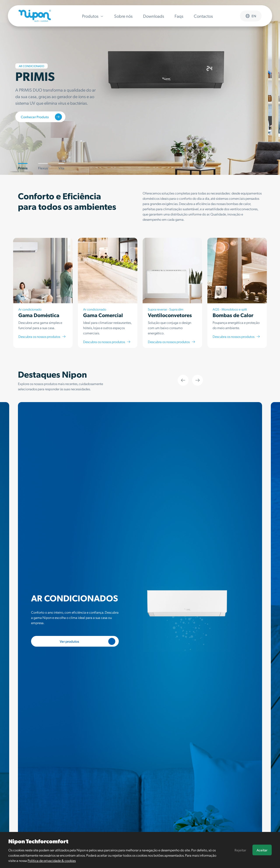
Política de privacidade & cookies (52, 860)
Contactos (203, 16)
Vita (61, 167)
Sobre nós (123, 16)
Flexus (43, 167)
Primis (23, 167)
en (251, 16)
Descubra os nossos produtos (42, 336)
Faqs (179, 16)
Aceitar (262, 850)
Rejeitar (240, 850)
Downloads (154, 16)
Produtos (93, 16)
